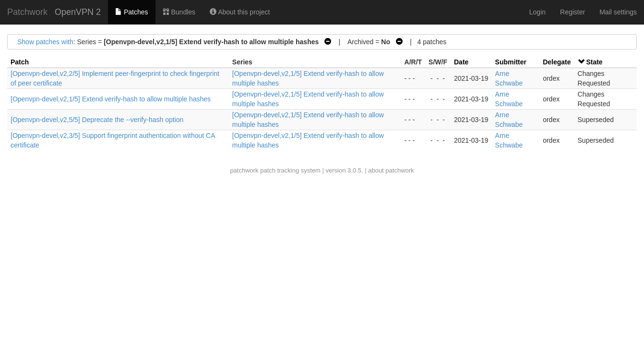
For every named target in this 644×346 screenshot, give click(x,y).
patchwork (244, 170)
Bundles (179, 12)
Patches (131, 12)
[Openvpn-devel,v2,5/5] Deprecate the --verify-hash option (97, 120)
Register (572, 12)
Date (461, 62)
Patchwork (27, 12)
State (594, 62)
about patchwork (391, 170)
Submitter (511, 62)
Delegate (557, 62)
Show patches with (45, 42)
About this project (240, 12)
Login (537, 12)
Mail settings (618, 12)
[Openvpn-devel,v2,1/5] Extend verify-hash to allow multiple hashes (111, 99)
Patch (20, 62)
